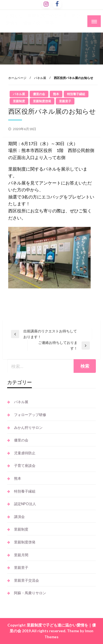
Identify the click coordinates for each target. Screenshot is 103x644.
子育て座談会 (25, 466)
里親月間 (21, 555)
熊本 (56, 94)
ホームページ (17, 78)
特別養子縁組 (76, 94)
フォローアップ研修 (30, 415)
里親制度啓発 (42, 101)
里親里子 (65, 101)
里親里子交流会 (27, 580)
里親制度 (19, 101)
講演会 (19, 517)
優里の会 (39, 94)
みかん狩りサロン (28, 428)
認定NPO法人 (25, 504)
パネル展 (40, 78)
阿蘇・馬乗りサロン (30, 593)
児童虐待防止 (25, 453)
